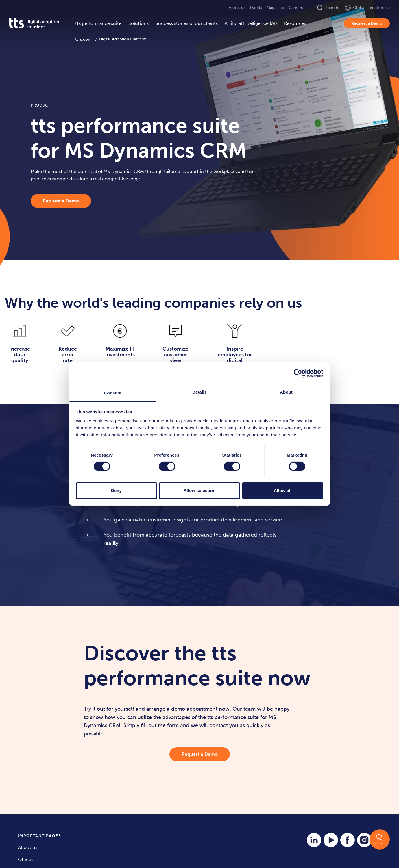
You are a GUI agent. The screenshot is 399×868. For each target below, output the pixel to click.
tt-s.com (83, 39)
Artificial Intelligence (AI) (251, 23)
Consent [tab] (113, 393)
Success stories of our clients (187, 23)
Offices (26, 859)
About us (237, 8)
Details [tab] (199, 392)
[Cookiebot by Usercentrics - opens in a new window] (298, 373)
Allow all (283, 490)
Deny (116, 490)
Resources (295, 23)
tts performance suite (98, 23)
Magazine (275, 8)
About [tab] (286, 392)
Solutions (138, 23)
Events (256, 8)
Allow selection (200, 490)
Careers (296, 8)
